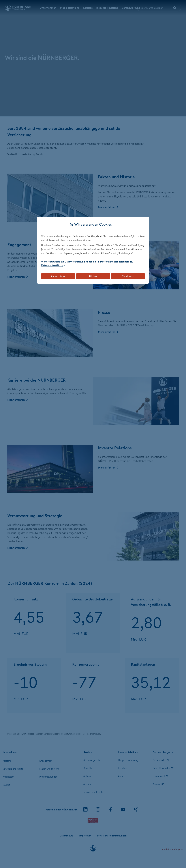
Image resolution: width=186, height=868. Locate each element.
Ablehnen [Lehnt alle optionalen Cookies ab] (93, 276)
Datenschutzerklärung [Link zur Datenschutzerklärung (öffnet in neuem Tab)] (52, 265)
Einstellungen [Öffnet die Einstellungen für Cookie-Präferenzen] (128, 276)
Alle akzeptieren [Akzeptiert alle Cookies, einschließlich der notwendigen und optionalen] (58, 276)
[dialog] (93, 250)
